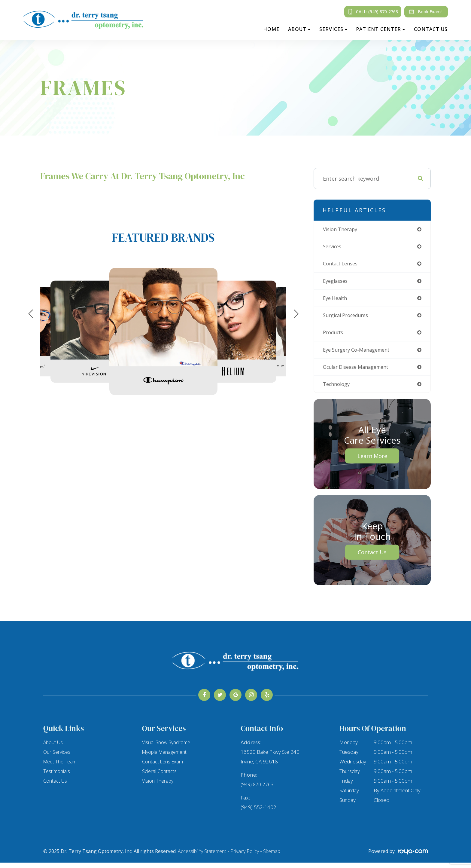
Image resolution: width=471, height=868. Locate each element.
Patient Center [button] (380, 29)
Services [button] (333, 29)
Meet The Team (61, 767)
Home (271, 29)
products (335, 336)
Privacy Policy (245, 857)
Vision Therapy (158, 786)
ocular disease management (360, 371)
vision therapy (342, 230)
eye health (337, 301)
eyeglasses (337, 283)
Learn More (372, 461)
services (333, 247)
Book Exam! (424, 12)
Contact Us (431, 29)
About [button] (299, 29)
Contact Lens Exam (164, 767)
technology (338, 389)
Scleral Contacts (160, 776)
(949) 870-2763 (258, 790)
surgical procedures (349, 318)
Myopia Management (166, 757)
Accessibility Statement (202, 857)
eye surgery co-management (360, 354)
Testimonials (57, 776)
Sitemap (272, 857)
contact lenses (343, 265)
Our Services (57, 757)
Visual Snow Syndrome (167, 748)
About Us (53, 748)
